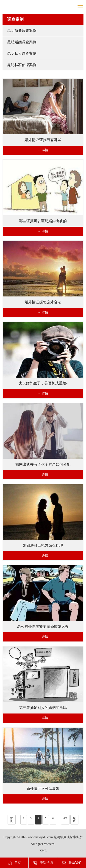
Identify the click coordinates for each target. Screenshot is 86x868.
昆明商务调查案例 (22, 31)
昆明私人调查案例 (22, 53)
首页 (11, 820)
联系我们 (72, 863)
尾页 (74, 820)
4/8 (65, 818)
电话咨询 (43, 863)
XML (43, 851)
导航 (80, 7)
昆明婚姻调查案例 (22, 42)
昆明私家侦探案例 (22, 65)
